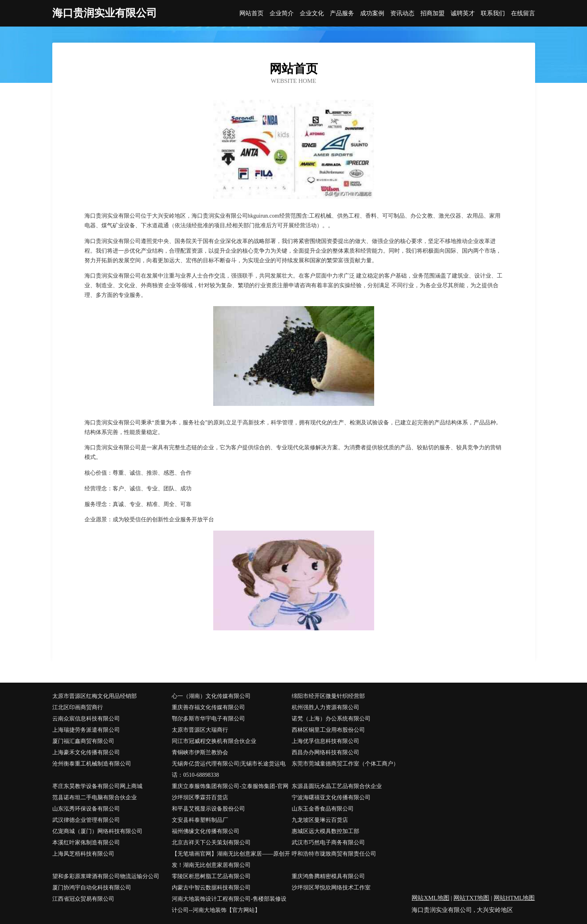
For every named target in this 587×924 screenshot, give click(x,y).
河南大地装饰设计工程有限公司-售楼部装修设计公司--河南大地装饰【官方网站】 (229, 904)
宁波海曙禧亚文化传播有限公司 (331, 797)
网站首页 (251, 13)
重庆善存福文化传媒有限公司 (208, 707)
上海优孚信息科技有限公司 (325, 741)
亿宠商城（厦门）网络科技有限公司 (97, 831)
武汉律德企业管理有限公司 (86, 820)
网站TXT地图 (471, 898)
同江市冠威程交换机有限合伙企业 (214, 741)
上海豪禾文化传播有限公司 (86, 752)
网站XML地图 (430, 898)
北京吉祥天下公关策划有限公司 (211, 843)
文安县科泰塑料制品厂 (200, 820)
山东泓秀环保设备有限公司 (86, 809)
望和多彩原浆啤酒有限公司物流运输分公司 (106, 876)
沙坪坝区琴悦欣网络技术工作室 (331, 888)
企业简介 (282, 13)
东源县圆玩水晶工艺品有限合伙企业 (337, 786)
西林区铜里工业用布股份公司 (328, 730)
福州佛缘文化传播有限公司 (206, 831)
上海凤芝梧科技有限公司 (83, 854)
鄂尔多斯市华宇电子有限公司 (208, 719)
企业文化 (312, 13)
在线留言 (523, 13)
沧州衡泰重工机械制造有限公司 (92, 764)
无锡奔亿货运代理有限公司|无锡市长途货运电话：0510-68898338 (229, 769)
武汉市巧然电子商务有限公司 (328, 843)
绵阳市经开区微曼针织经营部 (328, 696)
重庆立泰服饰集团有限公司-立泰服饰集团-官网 (230, 786)
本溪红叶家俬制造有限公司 (86, 843)
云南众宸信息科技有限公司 (86, 719)
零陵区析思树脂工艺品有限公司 (211, 876)
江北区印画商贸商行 (78, 707)
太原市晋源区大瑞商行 (200, 730)
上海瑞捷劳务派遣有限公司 (86, 730)
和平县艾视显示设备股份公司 (208, 809)
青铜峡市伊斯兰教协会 (200, 752)
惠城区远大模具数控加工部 (325, 831)
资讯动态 (402, 13)
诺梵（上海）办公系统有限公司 (331, 719)
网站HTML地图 (514, 898)
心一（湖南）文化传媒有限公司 (211, 696)
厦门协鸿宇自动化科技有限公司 (92, 888)
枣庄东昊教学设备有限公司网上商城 (97, 786)
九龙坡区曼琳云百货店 (320, 820)
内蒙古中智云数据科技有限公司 (211, 888)
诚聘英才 (463, 13)
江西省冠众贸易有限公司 (83, 899)
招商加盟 (433, 13)
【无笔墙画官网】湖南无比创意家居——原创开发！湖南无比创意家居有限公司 (231, 859)
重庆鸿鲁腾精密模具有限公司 (328, 876)
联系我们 (493, 13)
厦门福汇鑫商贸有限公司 (83, 741)
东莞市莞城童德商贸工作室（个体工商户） (345, 764)
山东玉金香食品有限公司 (323, 809)
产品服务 (342, 13)
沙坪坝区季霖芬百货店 (200, 797)
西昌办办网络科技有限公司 (325, 752)
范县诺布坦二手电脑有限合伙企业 (95, 797)
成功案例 (372, 13)
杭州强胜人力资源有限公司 (325, 707)
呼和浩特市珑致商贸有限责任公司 (334, 854)
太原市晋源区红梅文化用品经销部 (95, 696)
